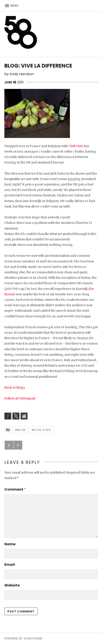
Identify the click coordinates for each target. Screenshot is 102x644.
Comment (15, 489)
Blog (22, 430)
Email (10, 565)
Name (10, 544)
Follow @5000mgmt (20, 398)
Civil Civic (76, 146)
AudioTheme (33, 638)
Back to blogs (15, 387)
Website (12, 585)
